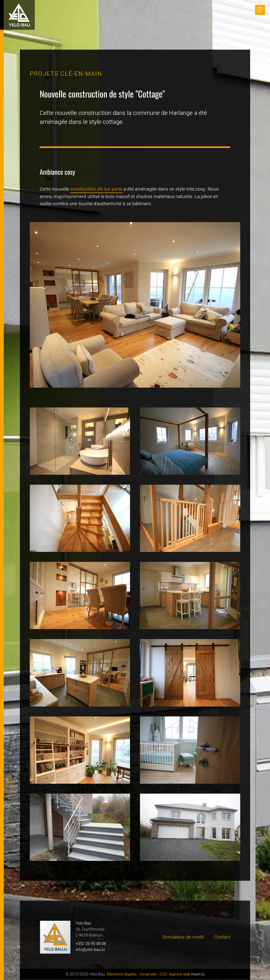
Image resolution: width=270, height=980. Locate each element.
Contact (222, 937)
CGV (163, 975)
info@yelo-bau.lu (90, 950)
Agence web (179, 975)
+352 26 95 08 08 (91, 944)
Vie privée (148, 975)
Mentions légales (121, 975)
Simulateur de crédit (183, 937)
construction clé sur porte (97, 189)
